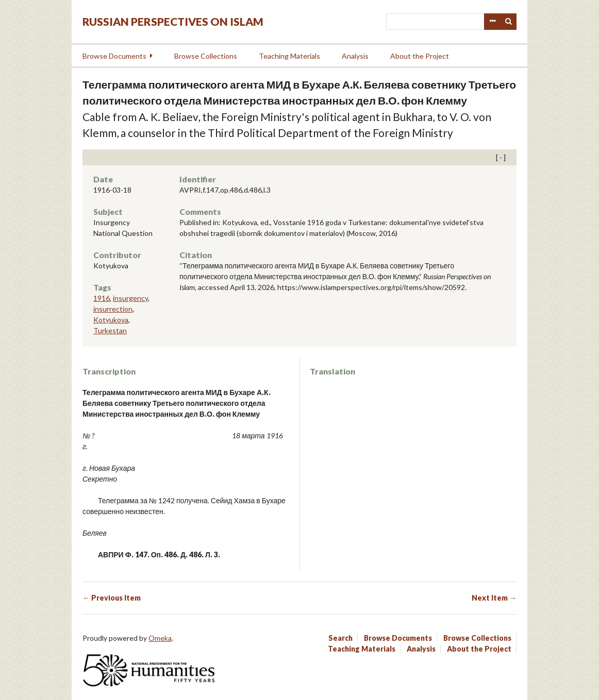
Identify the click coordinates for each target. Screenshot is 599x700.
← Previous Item (112, 598)
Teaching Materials (289, 56)
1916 (102, 298)
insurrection (113, 309)
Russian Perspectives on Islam (173, 21)
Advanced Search (492, 22)
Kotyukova (111, 320)
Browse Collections (206, 56)
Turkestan (110, 330)
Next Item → (494, 598)
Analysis (355, 56)
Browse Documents (114, 56)
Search (509, 22)
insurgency (130, 298)
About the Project (420, 56)
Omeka (160, 638)
